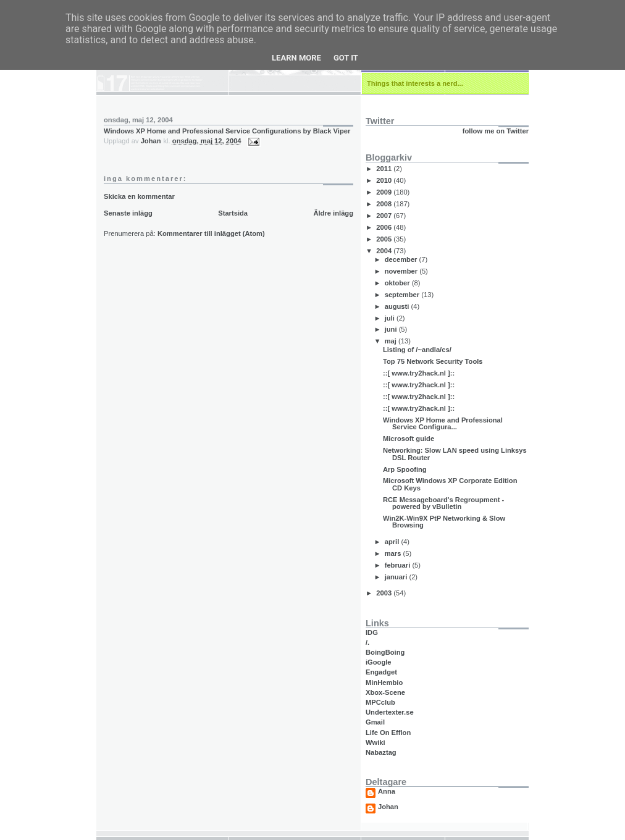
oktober (398, 283)
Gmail (375, 722)
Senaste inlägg (128, 213)
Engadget (381, 672)
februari (399, 565)
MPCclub (380, 702)
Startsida (233, 213)
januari (397, 577)
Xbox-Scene (385, 692)
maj (392, 341)
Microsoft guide (409, 439)
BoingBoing (385, 652)
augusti (398, 306)
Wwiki (375, 742)
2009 (385, 192)
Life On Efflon (388, 733)
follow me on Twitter (496, 131)
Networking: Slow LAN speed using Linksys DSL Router (455, 454)
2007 (385, 216)
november (402, 271)
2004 (385, 251)
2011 (385, 169)
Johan (388, 807)
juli (391, 318)
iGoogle (379, 662)
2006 (385, 227)
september (403, 295)
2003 (385, 593)
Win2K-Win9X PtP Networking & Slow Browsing (444, 522)
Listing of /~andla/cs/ (417, 350)
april (393, 542)
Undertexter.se (390, 712)
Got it (346, 58)
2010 (385, 180)
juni (392, 329)
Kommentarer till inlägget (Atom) (211, 233)
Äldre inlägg (333, 213)
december (402, 259)
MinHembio (384, 682)
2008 (385, 204)
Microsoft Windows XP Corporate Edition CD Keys (450, 484)
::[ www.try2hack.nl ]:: (419, 373)
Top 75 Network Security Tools (433, 361)
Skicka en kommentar (139, 196)
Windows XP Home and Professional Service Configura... (443, 423)
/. (367, 642)
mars (394, 553)
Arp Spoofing (405, 469)
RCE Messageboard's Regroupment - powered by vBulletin (443, 503)
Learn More (296, 58)
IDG (372, 632)
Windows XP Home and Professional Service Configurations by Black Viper (227, 131)
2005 (385, 239)
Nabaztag (381, 752)
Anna (387, 792)
